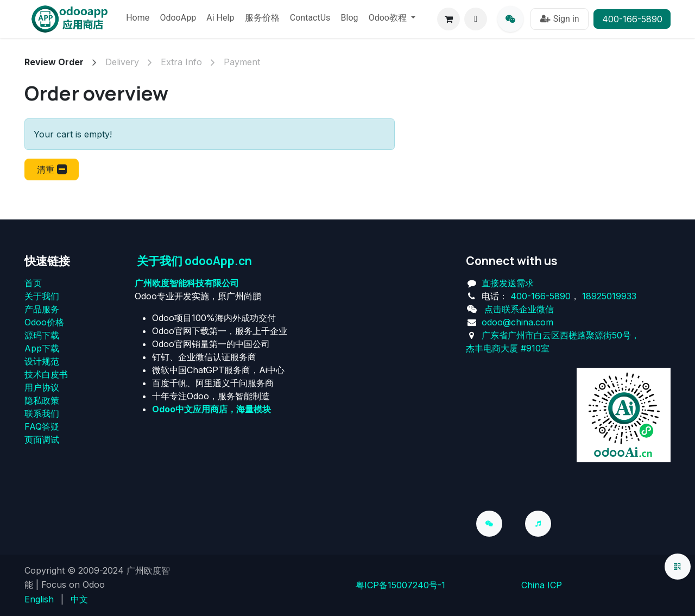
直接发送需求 (508, 283)
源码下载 (42, 335)
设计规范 (42, 361)
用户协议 (42, 387)
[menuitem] (138, 19)
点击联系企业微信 (519, 309)
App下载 (42, 348)
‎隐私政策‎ (42, 400)
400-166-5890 (632, 19)
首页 (33, 283)
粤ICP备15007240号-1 (400, 585)
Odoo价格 (44, 322)
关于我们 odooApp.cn (194, 261)
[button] (476, 19)
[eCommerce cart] (448, 19)
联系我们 (42, 413)
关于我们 (42, 296)
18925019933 (609, 296)
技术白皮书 (46, 374)
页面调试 (42, 439)
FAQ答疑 (42, 426)
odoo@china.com (517, 322)
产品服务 (42, 309)
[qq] (510, 19)
